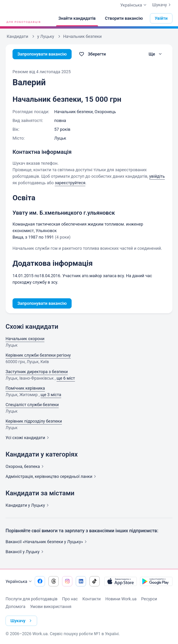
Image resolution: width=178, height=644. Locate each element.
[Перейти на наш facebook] (40, 581)
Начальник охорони (25, 339)
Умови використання (51, 606)
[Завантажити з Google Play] (156, 581)
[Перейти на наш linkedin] (81, 581)
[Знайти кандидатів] (77, 18)
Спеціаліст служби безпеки (32, 405)
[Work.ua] (23, 18)
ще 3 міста (51, 395)
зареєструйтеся (70, 183)
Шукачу (162, 5)
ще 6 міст (66, 378)
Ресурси (149, 599)
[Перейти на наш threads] (54, 581)
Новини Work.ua (121, 599)
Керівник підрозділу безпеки (34, 421)
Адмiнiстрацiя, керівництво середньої (52, 476)
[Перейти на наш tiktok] (95, 581)
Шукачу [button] (22, 621)
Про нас (70, 599)
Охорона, (25, 466)
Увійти (161, 18)
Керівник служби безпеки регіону (38, 355)
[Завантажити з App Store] (121, 581)
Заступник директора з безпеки (37, 372)
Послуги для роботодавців (32, 599)
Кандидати (28, 505)
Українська (19, 582)
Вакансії (25, 552)
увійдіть (157, 176)
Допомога (15, 606)
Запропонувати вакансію (42, 54)
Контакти (91, 599)
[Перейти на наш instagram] (67, 581)
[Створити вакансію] (124, 18)
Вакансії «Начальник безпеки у (47, 542)
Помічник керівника (25, 388)
